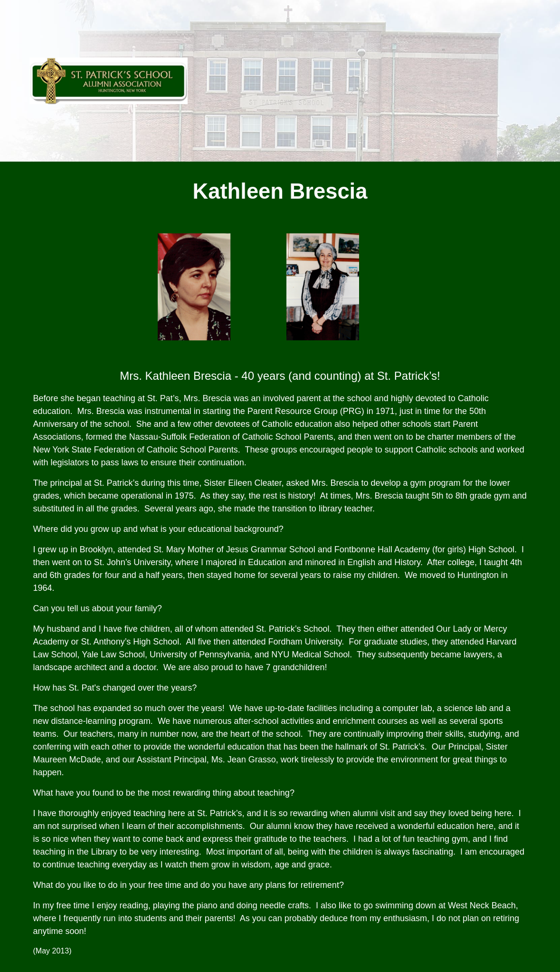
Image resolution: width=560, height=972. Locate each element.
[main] (280, 192)
